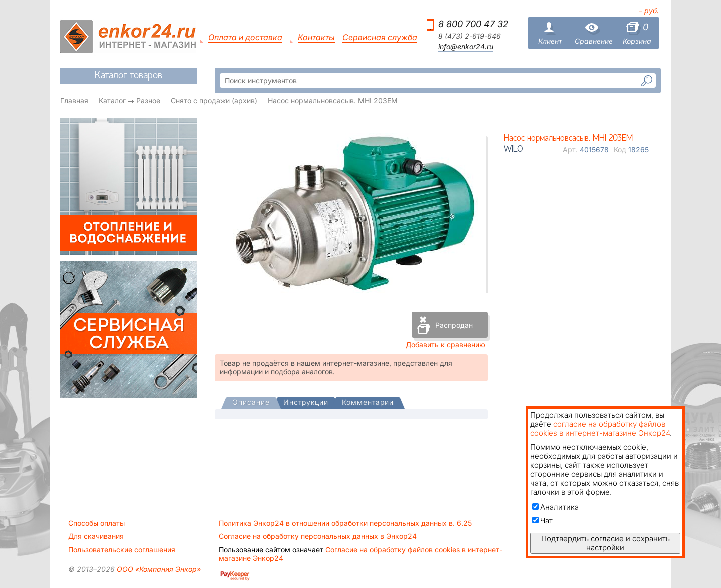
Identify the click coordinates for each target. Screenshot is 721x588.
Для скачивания (96, 536)
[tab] (251, 403)
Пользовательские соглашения (122, 550)
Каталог (112, 100)
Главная (74, 100)
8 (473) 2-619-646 (469, 36)
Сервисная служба (380, 37)
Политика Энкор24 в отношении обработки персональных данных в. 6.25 (345, 523)
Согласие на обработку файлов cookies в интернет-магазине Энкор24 (360, 554)
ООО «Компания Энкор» (158, 569)
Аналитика (556, 507)
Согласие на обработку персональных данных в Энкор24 (318, 536)
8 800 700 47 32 (473, 24)
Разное (148, 100)
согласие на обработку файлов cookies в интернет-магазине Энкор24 (600, 429)
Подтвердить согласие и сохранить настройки (606, 543)
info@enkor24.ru (466, 47)
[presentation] (251, 403)
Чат (543, 521)
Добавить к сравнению (445, 345)
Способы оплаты (96, 523)
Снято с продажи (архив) (214, 100)
